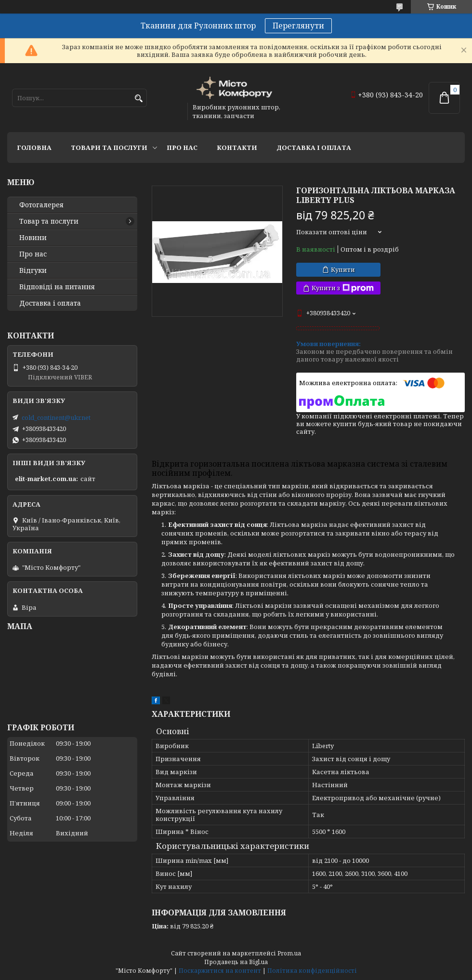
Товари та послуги (109, 148)
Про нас (182, 148)
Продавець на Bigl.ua (236, 962)
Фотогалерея (41, 205)
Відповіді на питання (57, 287)
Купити (343, 269)
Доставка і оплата (314, 148)
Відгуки (33, 270)
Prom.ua (289, 953)
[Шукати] (138, 99)
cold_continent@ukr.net (56, 417)
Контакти (237, 148)
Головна (34, 148)
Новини (33, 238)
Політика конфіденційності (312, 971)
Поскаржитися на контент (220, 971)
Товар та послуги (49, 221)
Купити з (343, 288)
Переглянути (298, 26)
